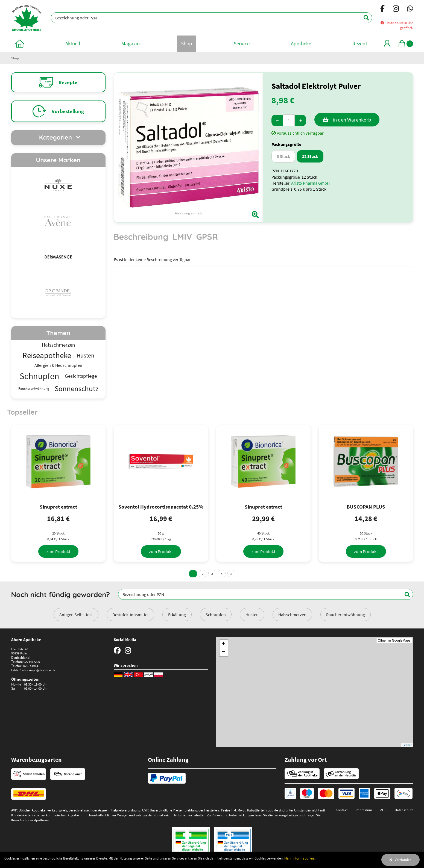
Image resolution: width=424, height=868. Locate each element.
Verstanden (403, 860)
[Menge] (289, 120)
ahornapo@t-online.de (39, 670)
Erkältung (177, 615)
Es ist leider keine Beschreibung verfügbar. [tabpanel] (153, 259)
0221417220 (32, 662)
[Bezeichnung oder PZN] (211, 18)
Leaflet (407, 745)
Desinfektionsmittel (130, 615)
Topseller (22, 412)
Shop (15, 58)
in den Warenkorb (352, 120)
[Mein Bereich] (387, 44)
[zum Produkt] (58, 551)
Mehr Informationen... (300, 858)
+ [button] (223, 644)
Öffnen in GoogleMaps (394, 640)
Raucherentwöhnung (346, 615)
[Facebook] (382, 10)
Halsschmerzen (292, 615)
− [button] (223, 652)
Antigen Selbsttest (76, 615)
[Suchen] (363, 18)
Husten (252, 615)
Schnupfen (216, 615)
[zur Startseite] (20, 44)
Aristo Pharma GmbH (310, 183)
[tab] (141, 239)
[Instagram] (396, 10)
